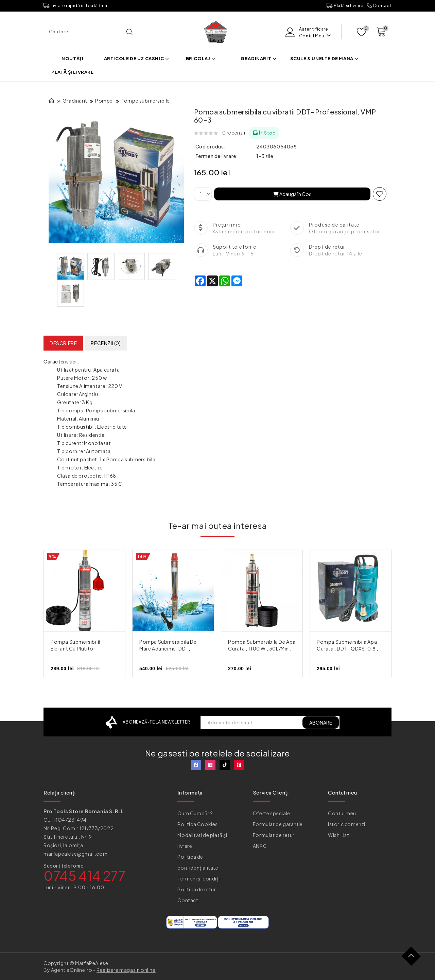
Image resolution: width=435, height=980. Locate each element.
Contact (379, 6)
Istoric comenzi (347, 824)
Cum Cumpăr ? (195, 813)
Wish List (338, 835)
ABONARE (321, 723)
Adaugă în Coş (292, 194)
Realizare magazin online (126, 970)
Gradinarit (259, 58)
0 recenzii (234, 132)
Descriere (63, 343)
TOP (414, 959)
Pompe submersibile (145, 101)
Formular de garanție (278, 824)
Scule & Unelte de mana (325, 58)
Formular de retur (274, 835)
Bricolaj (201, 58)
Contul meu (342, 813)
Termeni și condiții (199, 878)
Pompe (104, 101)
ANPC (260, 846)
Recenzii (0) (106, 343)
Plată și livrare (345, 6)
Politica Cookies (198, 824)
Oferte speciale (272, 813)
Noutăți (72, 58)
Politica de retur (197, 889)
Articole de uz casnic (137, 58)
